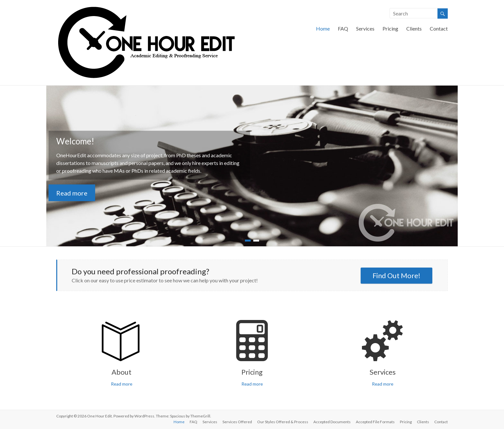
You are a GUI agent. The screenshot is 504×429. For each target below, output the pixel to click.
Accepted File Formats (375, 422)
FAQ (343, 28)
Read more (72, 193)
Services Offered (237, 422)
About (122, 372)
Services (365, 28)
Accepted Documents (332, 422)
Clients (414, 28)
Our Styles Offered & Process (283, 422)
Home (323, 28)
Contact (439, 28)
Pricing (390, 28)
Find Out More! (396, 275)
